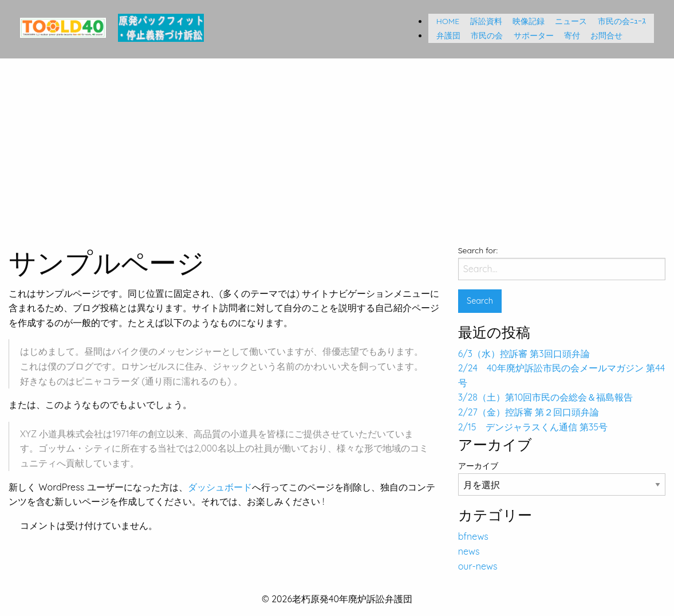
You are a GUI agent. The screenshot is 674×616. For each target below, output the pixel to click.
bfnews (473, 536)
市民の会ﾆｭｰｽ (622, 21)
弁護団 (444, 36)
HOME (444, 21)
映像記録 (525, 21)
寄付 (568, 36)
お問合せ (602, 36)
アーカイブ (478, 466)
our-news (478, 566)
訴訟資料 (482, 21)
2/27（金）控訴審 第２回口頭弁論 (529, 412)
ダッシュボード (220, 487)
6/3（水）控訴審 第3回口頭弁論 (524, 354)
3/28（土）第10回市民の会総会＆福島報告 (546, 397)
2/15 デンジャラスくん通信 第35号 (533, 427)
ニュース (567, 21)
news (469, 551)
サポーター (530, 36)
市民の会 (483, 36)
